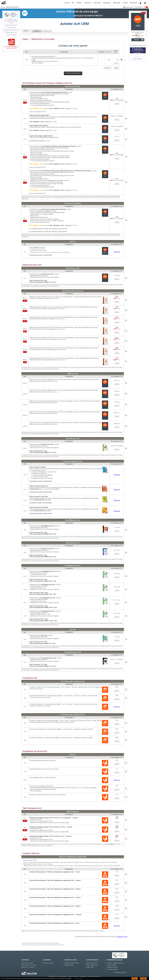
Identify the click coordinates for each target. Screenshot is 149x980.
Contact (125, 3)
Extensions (88, 3)
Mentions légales (112, 965)
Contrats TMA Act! (11, 35)
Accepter (143, 978)
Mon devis (117, 707)
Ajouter (117, 104)
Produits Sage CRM (92, 963)
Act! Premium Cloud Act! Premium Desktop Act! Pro (11, 21)
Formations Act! (11, 28)
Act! (73, 3)
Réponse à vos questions (28, 967)
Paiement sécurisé (48, 963)
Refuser (135, 978)
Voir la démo (139, 59)
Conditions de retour (112, 967)
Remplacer (117, 252)
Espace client (129, 7)
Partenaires (84, 977)
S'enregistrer (139, 7)
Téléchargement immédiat (29, 965)
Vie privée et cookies (112, 969)
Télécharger (117, 3)
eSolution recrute (69, 965)
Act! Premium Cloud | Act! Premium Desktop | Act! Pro (47, 83)
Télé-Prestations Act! (11, 32)
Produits (79, 3)
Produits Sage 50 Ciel (92, 965)
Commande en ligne (27, 963)
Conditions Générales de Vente (115, 963)
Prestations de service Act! (11, 30)
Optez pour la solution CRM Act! (88, 16)
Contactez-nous (122, 937)
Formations (97, 3)
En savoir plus (78, 978)
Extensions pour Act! (11, 25)
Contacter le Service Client (72, 963)
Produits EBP (90, 967)
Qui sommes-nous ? (120, 972)
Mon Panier (134, 3)
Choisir (136, 40)
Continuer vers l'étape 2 (73, 73)
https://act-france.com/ (94, 977)
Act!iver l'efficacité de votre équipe (77, 12)
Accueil (67, 3)
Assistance (107, 3)
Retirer (116, 63)
